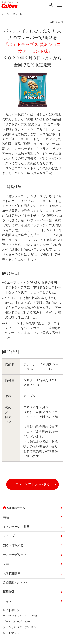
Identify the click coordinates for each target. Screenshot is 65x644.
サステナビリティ (15, 555)
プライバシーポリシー (17, 622)
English (8, 601)
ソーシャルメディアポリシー (21, 627)
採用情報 (9, 592)
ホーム (5, 14)
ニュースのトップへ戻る (33, 484)
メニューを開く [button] (60, 5)
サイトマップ (11, 633)
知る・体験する (13, 545)
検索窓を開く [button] (51, 5)
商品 (6, 517)
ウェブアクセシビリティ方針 (21, 616)
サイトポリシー (12, 610)
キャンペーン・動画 (16, 527)
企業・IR (9, 564)
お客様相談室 (12, 574)
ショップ (9, 536)
